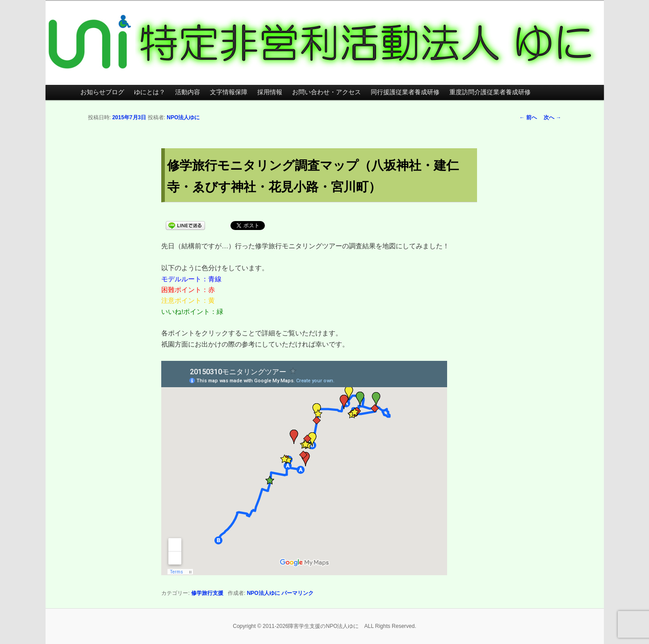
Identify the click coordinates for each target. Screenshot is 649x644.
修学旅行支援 (207, 593)
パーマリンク (297, 593)
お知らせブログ (102, 92)
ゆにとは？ (150, 92)
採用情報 (270, 92)
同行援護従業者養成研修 (405, 92)
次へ (552, 117)
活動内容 (188, 92)
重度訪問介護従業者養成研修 (490, 92)
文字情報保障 (229, 92)
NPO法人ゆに (183, 117)
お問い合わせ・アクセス (327, 92)
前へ (528, 117)
